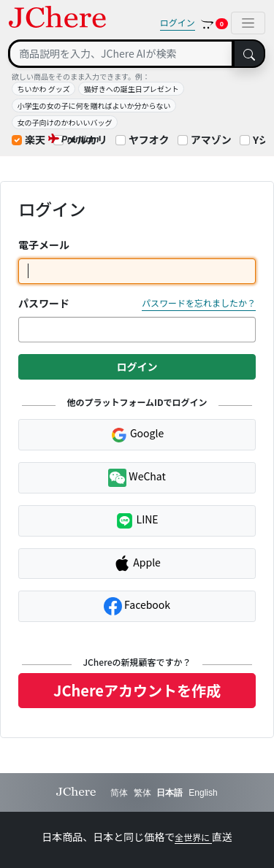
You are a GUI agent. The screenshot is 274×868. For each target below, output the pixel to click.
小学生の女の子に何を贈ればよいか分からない (94, 105)
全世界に (193, 837)
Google (137, 434)
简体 (119, 793)
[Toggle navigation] (248, 23)
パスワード (44, 303)
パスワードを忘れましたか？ (199, 303)
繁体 (142, 793)
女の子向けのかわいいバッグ (65, 122)
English (203, 793)
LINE (137, 521)
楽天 (35, 139)
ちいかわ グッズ (44, 89)
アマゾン (211, 139)
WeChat (137, 478)
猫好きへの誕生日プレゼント (132, 89)
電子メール (44, 245)
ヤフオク (149, 139)
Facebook (137, 606)
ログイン (178, 22)
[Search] (121, 54)
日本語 (170, 793)
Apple (137, 564)
